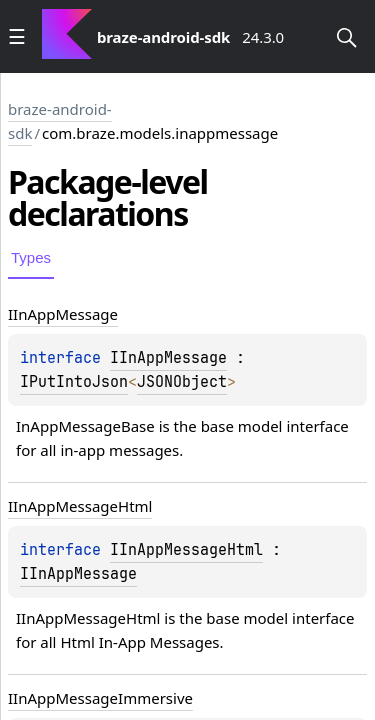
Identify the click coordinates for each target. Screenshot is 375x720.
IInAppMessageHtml (186, 550)
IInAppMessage (168, 358)
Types (31, 257)
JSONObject (182, 382)
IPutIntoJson (74, 382)
